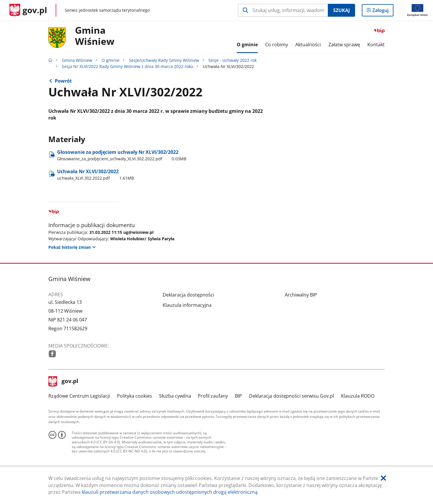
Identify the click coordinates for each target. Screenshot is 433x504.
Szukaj (341, 10)
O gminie (111, 60)
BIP (238, 396)
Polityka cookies (134, 396)
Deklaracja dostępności (188, 295)
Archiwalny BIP (301, 295)
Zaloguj (382, 11)
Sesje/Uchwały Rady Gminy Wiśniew (164, 60)
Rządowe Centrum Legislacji (79, 396)
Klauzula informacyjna (187, 305)
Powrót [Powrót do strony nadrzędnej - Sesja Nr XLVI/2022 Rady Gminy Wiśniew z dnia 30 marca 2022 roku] (63, 81)
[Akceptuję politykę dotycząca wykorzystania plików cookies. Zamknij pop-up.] (383, 478)
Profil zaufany (213, 396)
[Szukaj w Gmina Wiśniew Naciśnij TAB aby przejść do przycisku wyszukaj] (283, 10)
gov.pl (63, 382)
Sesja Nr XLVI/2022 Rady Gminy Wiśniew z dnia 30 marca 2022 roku (128, 66)
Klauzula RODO (358, 396)
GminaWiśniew (95, 36)
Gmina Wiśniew (77, 60)
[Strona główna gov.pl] (28, 10)
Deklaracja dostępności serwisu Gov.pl (291, 396)
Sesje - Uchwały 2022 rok (232, 60)
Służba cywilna (175, 396)
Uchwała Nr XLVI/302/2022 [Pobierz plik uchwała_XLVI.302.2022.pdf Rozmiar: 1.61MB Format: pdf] (96, 175)
